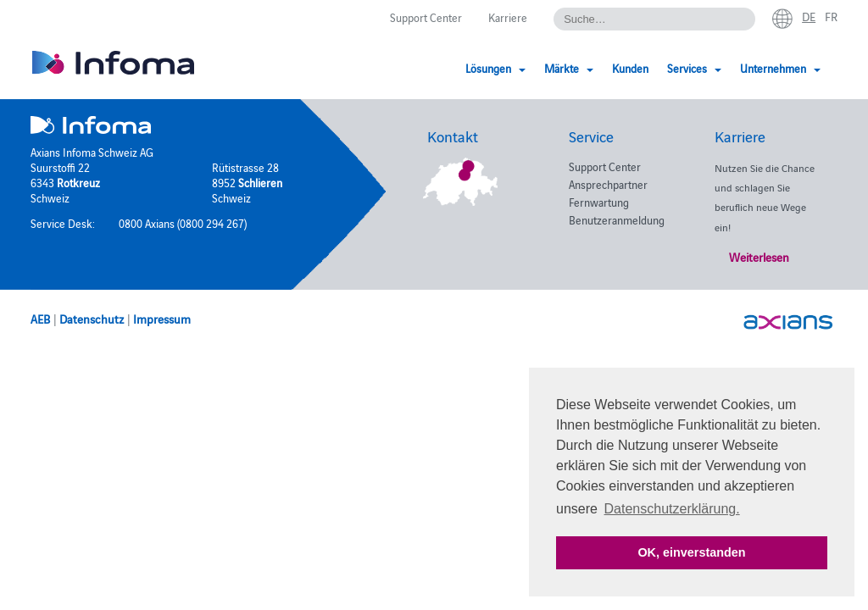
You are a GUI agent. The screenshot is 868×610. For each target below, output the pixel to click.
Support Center (426, 17)
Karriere (508, 17)
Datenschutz (92, 319)
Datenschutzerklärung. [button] (672, 509)
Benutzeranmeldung (617, 219)
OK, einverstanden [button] (691, 552)
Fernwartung (599, 202)
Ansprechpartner (608, 184)
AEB (40, 319)
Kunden (630, 68)
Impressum (162, 319)
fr (831, 16)
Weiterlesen (759, 257)
